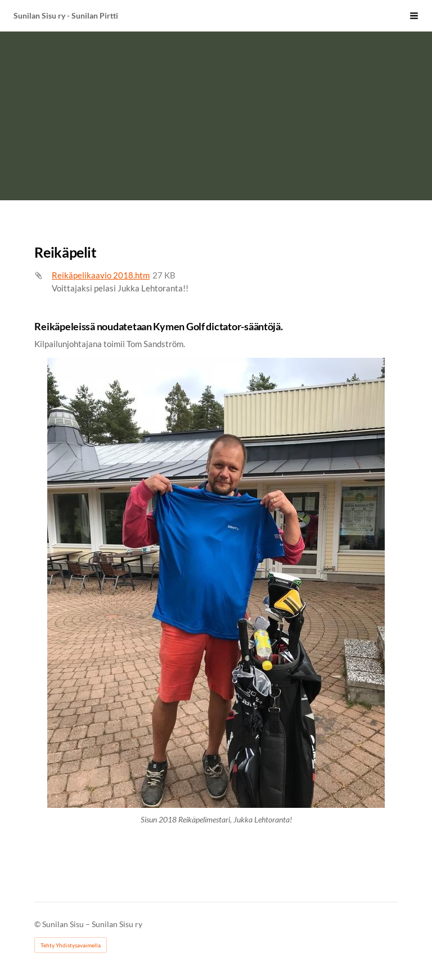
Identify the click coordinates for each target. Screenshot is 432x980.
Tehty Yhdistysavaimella (71, 945)
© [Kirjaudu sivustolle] (38, 924)
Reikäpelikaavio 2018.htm (101, 275)
